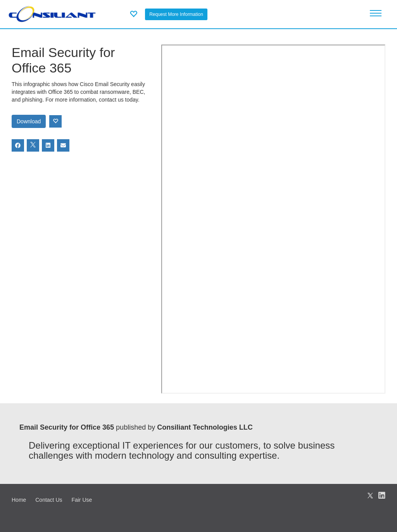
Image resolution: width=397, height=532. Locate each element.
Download (29, 121)
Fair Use (82, 500)
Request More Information (176, 14)
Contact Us (49, 500)
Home (19, 500)
